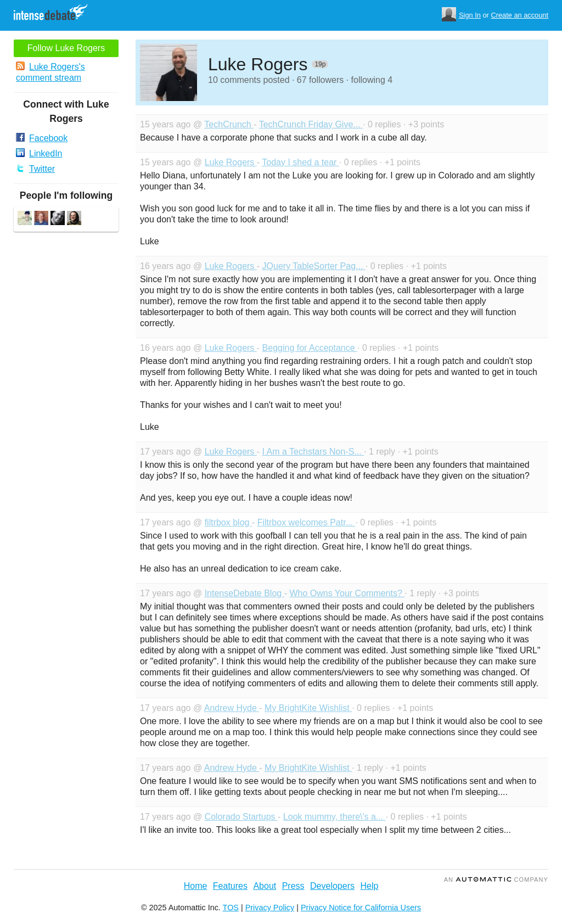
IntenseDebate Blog (245, 593)
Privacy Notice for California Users (361, 908)
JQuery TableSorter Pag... (314, 266)
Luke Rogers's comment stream (50, 72)
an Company (496, 880)
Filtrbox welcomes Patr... (307, 522)
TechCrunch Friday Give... (311, 124)
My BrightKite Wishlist (308, 708)
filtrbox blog (228, 522)
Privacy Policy (270, 908)
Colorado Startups (241, 817)
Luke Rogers (231, 162)
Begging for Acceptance (310, 348)
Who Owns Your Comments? (347, 593)
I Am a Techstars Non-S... (313, 452)
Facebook (42, 138)
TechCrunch (229, 124)
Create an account (519, 15)
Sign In (470, 15)
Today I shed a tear (300, 162)
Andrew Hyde (232, 708)
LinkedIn (39, 153)
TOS (231, 908)
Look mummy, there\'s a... (335, 817)
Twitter (35, 169)
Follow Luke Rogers (66, 48)
